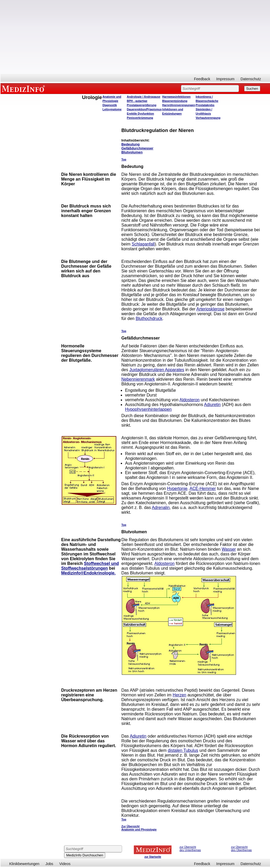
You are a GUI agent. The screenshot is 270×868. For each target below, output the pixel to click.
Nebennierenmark (138, 379)
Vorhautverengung (208, 118)
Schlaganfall (143, 244)
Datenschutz (251, 79)
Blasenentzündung (175, 101)
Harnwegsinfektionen (176, 97)
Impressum (225, 79)
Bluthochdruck (149, 319)
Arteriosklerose (211, 309)
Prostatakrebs (205, 105)
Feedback (202, 79)
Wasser (229, 549)
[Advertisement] (135, 37)
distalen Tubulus (183, 750)
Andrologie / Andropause (144, 97)
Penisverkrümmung (140, 118)
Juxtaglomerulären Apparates (157, 370)
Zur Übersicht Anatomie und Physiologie (139, 828)
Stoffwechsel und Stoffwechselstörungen (90, 566)
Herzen (180, 695)
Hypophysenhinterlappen (148, 409)
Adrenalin (161, 508)
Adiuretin (212, 405)
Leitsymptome (112, 109)
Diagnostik (110, 105)
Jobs (49, 864)
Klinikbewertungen (24, 864)
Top (124, 159)
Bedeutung (131, 144)
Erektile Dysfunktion (140, 114)
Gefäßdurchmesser (137, 148)
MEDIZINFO (24, 88)
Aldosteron (189, 400)
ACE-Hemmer (203, 489)
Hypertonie (177, 489)
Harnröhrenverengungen (179, 105)
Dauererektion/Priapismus (144, 109)
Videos (65, 864)
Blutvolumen (132, 152)
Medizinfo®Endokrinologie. (88, 573)
